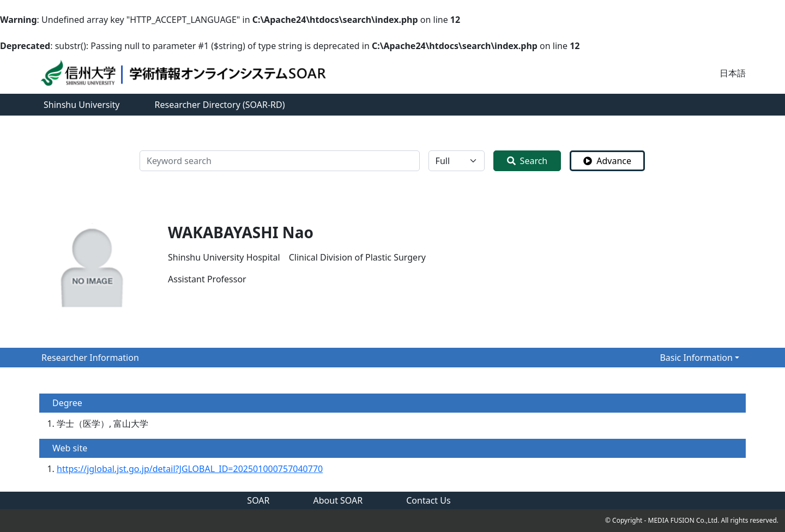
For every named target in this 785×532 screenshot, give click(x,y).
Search (527, 161)
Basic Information (696, 358)
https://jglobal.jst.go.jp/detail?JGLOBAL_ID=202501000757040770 (190, 469)
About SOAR (338, 500)
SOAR (258, 500)
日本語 (733, 73)
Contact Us (428, 500)
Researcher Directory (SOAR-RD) (220, 105)
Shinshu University (82, 105)
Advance (607, 161)
